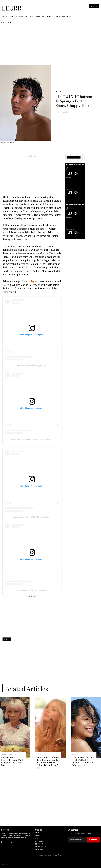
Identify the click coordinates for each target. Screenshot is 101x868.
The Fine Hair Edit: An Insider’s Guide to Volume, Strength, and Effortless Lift (83, 761)
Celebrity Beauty (9, 755)
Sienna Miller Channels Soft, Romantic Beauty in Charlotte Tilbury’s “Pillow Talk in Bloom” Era (48, 763)
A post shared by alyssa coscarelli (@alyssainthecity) (32, 439)
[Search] (94, 6)
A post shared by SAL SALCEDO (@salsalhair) (32, 517)
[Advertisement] (51, 47)
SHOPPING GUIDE (74, 157)
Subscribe (93, 840)
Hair (59, 92)
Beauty (40, 755)
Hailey (31, 281)
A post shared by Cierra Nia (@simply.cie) (32, 366)
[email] (78, 840)
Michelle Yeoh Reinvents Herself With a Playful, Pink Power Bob (12, 761)
